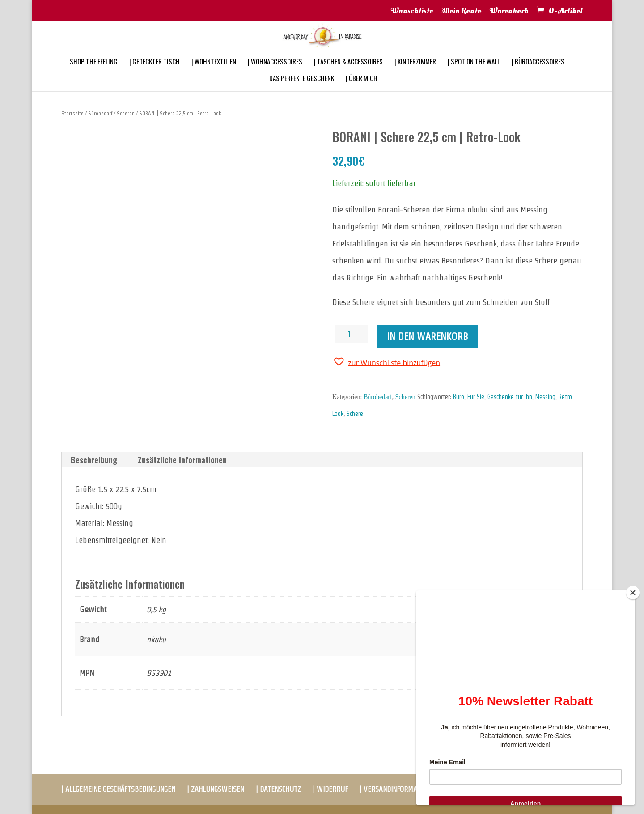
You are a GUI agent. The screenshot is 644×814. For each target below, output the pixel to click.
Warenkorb (509, 12)
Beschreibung (94, 460)
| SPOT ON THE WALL (474, 73)
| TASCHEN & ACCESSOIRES (348, 73)
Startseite (72, 113)
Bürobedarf (100, 113)
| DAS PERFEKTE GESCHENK (300, 90)
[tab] (94, 460)
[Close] (633, 593)
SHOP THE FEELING (94, 73)
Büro (459, 397)
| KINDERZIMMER (415, 73)
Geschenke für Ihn (510, 397)
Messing (545, 397)
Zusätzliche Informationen (182, 460)
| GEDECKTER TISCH (155, 73)
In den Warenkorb (428, 336)
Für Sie (476, 397)
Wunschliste (412, 12)
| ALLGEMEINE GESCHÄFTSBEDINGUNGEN (118, 789)
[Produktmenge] (352, 334)
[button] (386, 362)
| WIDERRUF (330, 789)
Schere (355, 414)
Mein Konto (461, 12)
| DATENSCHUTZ (278, 789)
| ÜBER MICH (362, 90)
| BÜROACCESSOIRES (538, 73)
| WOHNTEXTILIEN (214, 73)
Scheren (126, 113)
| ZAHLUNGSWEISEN (216, 789)
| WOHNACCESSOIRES (275, 73)
